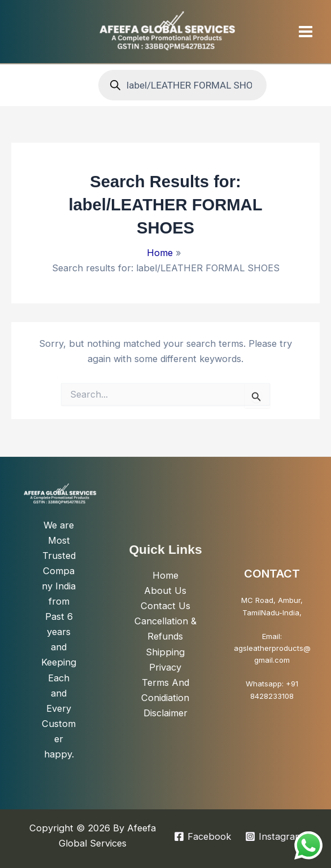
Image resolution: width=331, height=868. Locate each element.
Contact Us (165, 606)
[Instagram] (274, 836)
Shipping (165, 652)
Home (165, 575)
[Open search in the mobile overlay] (182, 85)
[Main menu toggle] (305, 31)
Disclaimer (165, 713)
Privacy (165, 667)
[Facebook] (202, 836)
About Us (165, 591)
